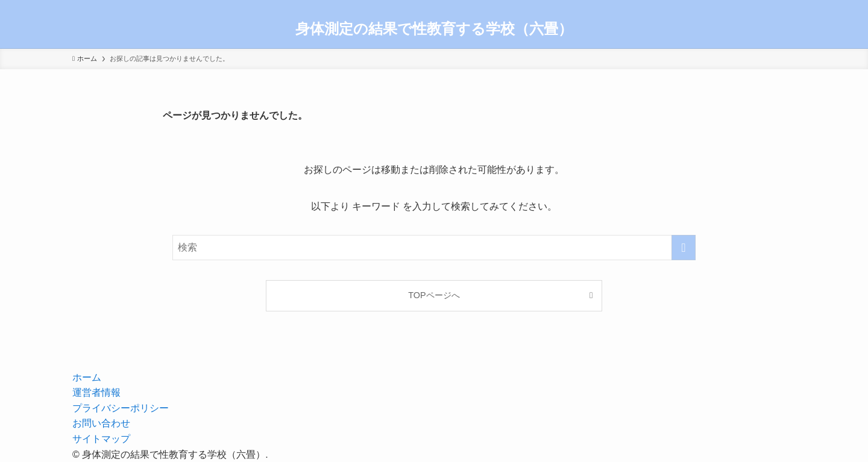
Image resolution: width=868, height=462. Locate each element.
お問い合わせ (101, 423)
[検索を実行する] (684, 248)
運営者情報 (96, 392)
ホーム (87, 377)
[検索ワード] (434, 248)
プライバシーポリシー (121, 408)
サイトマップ (101, 439)
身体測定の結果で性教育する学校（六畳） (434, 29)
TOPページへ (434, 295)
